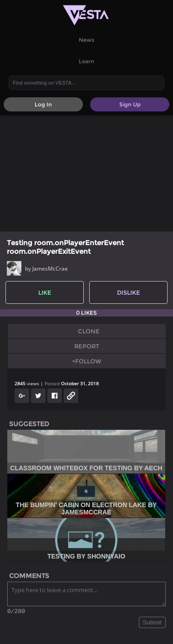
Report (87, 346)
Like (45, 292)
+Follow (87, 361)
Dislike (129, 292)
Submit (152, 624)
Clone (89, 331)
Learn (86, 61)
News (86, 40)
